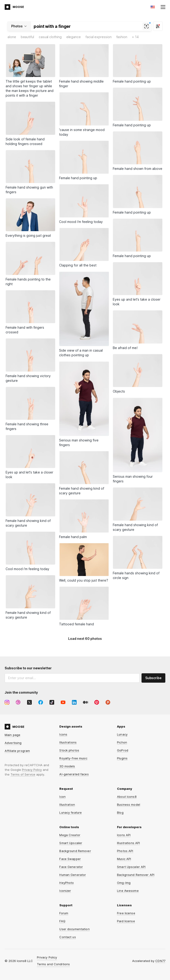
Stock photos (69, 750)
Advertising (13, 743)
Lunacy (122, 734)
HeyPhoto (67, 883)
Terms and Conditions (53, 964)
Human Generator (73, 875)
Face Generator (71, 867)
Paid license (126, 921)
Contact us (67, 937)
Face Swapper (70, 859)
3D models (67, 766)
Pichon (122, 742)
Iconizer (65, 891)
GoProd (123, 750)
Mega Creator (70, 835)
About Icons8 (127, 797)
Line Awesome (128, 891)
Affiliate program (17, 751)
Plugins (122, 758)
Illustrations (68, 742)
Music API (124, 859)
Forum (64, 913)
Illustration (67, 805)
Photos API (125, 851)
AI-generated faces (74, 774)
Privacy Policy (32, 770)
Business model (129, 805)
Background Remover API (136, 875)
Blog (120, 812)
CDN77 (160, 961)
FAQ (62, 921)
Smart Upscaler (71, 843)
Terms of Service (23, 774)
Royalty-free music (73, 758)
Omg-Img (124, 883)
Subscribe (153, 678)
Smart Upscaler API (131, 867)
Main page (12, 735)
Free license (126, 913)
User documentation (74, 929)
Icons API (124, 835)
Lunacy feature (71, 812)
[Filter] (158, 26)
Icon (62, 797)
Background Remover (75, 851)
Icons (63, 734)
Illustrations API (128, 843)
